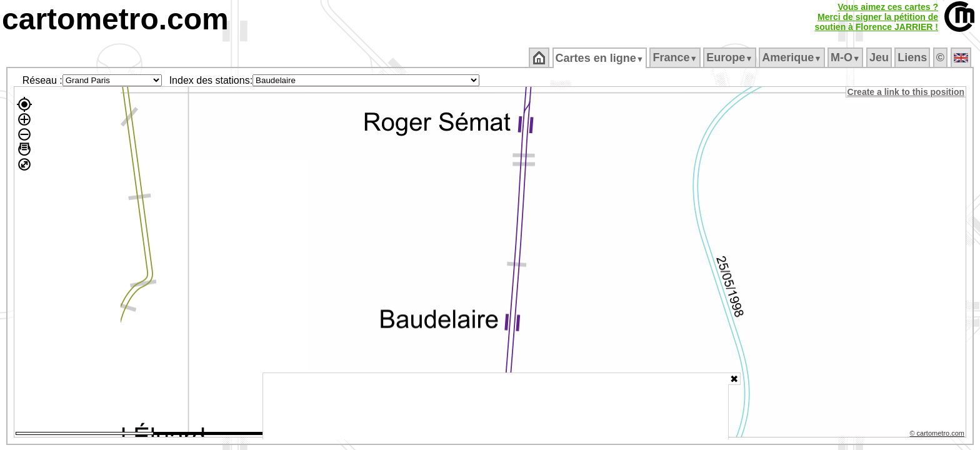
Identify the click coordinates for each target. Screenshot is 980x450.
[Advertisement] (496, 406)
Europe (731, 57)
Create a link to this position (907, 92)
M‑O (847, 57)
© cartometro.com (938, 435)
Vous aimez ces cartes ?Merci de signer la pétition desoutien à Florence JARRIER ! (876, 17)
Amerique (793, 57)
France (676, 57)
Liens (913, 57)
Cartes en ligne (600, 58)
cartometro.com (115, 19)
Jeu (880, 57)
